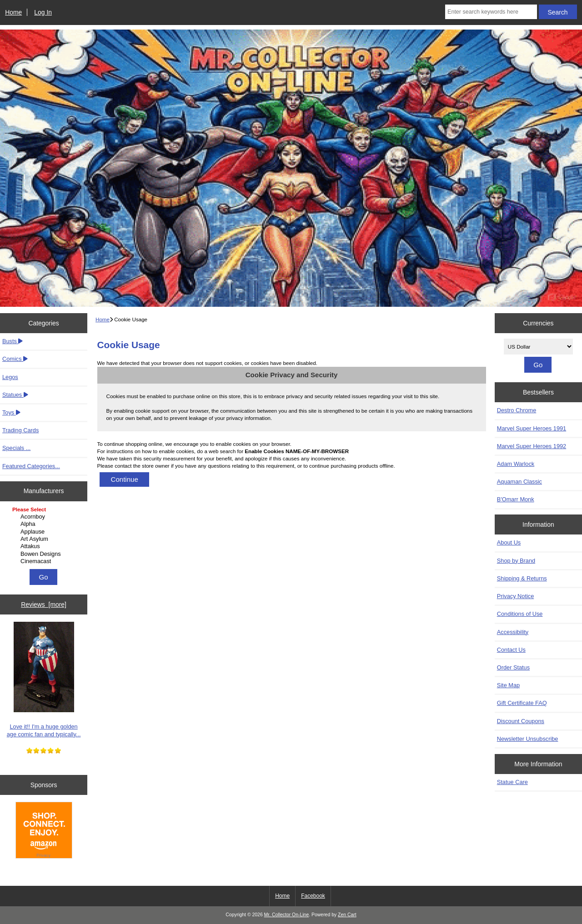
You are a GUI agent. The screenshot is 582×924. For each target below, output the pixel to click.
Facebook (313, 896)
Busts (13, 341)
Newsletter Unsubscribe (528, 739)
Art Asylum (45, 539)
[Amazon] (44, 831)
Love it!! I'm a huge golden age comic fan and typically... (44, 680)
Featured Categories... (31, 466)
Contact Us (511, 650)
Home (13, 12)
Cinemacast (45, 561)
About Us (509, 542)
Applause (45, 532)
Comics (15, 359)
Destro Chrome (517, 410)
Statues (15, 395)
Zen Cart (347, 915)
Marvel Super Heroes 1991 (532, 428)
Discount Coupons (521, 721)
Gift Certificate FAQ (522, 703)
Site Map (508, 685)
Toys (11, 412)
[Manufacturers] (44, 536)
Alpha (45, 524)
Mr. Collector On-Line (287, 915)
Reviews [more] (44, 604)
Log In (43, 12)
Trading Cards (20, 430)
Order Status (513, 667)
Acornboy (45, 517)
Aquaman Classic (519, 482)
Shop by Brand (516, 561)
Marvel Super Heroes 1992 (532, 446)
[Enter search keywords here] (491, 12)
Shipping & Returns (522, 578)
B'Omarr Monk (516, 499)
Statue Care (512, 782)
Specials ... (16, 448)
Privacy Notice (515, 596)
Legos (10, 377)
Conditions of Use (520, 614)
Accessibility (513, 632)
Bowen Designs (45, 554)
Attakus (45, 546)
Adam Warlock (516, 464)
